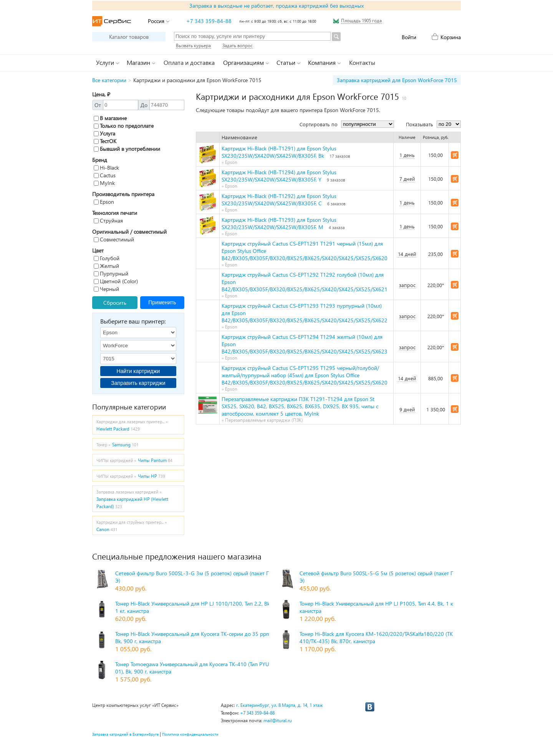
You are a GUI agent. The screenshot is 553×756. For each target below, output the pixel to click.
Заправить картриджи (138, 383)
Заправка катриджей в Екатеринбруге (125, 734)
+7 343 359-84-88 (209, 21)
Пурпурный (111, 273)
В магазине (110, 118)
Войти (409, 37)
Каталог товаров (129, 37)
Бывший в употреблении (127, 149)
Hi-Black (106, 168)
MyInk (104, 183)
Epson (104, 202)
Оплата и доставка (189, 62)
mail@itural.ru (278, 721)
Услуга (104, 133)
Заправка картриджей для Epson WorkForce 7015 (397, 80)
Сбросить (115, 303)
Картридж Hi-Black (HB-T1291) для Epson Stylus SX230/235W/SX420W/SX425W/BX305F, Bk (279, 152)
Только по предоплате (124, 126)
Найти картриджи (138, 371)
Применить (162, 302)
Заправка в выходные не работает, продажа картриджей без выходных (276, 6)
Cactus (105, 175)
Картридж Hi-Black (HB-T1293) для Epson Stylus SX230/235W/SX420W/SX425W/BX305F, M (279, 223)
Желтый (106, 266)
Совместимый (114, 239)
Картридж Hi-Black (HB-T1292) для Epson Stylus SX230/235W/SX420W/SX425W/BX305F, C (279, 200)
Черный (106, 289)
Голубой (107, 258)
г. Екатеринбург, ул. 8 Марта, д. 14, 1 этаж (280, 705)
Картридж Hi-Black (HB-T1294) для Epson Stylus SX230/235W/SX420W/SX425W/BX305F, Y (279, 176)
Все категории (109, 80)
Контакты (362, 62)
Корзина (451, 37)
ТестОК (105, 141)
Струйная (108, 220)
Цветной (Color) (116, 281)
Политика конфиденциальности (190, 734)
